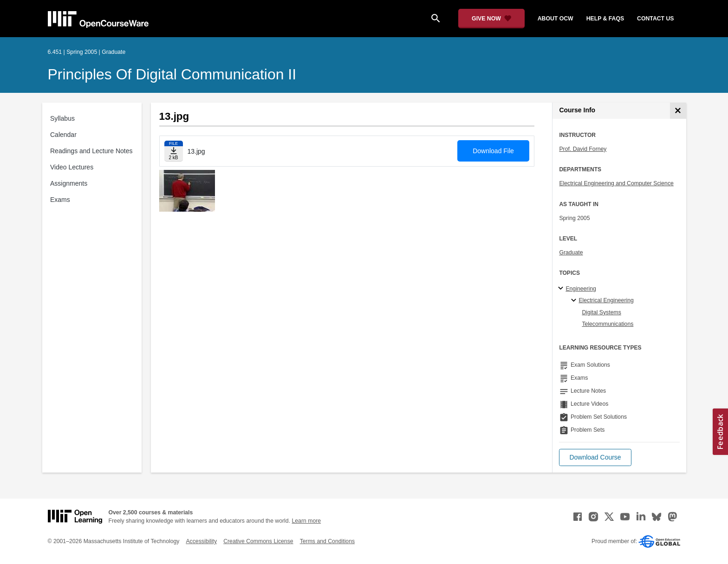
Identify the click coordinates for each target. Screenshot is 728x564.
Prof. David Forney (583, 149)
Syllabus (62, 118)
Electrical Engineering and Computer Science (616, 183)
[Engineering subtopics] (562, 289)
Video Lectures (72, 167)
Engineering (581, 289)
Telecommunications (608, 324)
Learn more (306, 521)
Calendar (63, 135)
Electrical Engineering (606, 300)
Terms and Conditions (327, 541)
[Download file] (174, 151)
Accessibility (201, 541)
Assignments (69, 183)
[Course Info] (678, 111)
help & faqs (605, 19)
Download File (493, 151)
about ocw (556, 19)
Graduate (571, 253)
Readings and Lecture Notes (91, 151)
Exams (60, 200)
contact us (655, 19)
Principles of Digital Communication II (172, 74)
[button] (595, 457)
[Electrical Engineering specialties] (575, 301)
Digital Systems (601, 312)
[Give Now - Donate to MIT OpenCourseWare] (491, 19)
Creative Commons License (258, 541)
